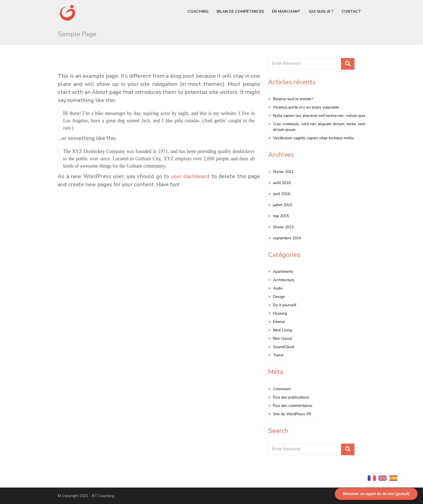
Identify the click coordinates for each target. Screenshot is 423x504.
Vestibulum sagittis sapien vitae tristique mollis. (314, 138)
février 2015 (283, 227)
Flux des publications (291, 397)
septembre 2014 (287, 238)
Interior (279, 322)
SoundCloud (284, 347)
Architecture (284, 280)
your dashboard (190, 176)
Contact (351, 11)
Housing (280, 313)
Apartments (283, 272)
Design (279, 297)
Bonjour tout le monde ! (293, 99)
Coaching (198, 11)
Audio (278, 288)
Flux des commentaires (293, 406)
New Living (282, 330)
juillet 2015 (283, 205)
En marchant (286, 11)
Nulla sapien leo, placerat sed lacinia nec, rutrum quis (319, 116)
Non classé (283, 338)
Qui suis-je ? (321, 11)
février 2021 (283, 172)
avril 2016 (282, 194)
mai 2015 (281, 216)
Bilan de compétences (240, 11)
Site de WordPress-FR (292, 414)
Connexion (282, 389)
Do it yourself (285, 305)
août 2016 (282, 183)
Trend (278, 355)
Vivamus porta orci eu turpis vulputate (306, 107)
